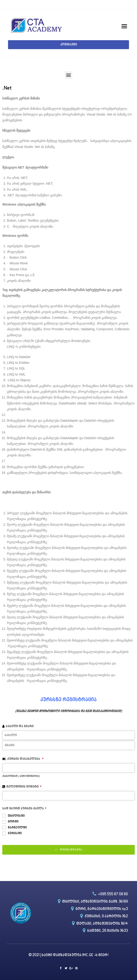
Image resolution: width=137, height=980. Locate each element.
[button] (68, 45)
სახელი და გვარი (20, 726)
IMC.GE (88, 955)
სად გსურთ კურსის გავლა (24, 809)
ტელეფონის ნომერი (24, 787)
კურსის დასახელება (25, 759)
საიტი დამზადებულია (62, 955)
